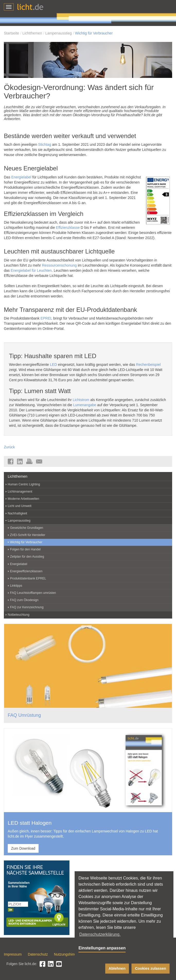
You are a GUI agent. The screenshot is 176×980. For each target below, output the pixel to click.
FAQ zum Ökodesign (24, 600)
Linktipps (16, 586)
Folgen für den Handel (25, 549)
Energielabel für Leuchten (31, 270)
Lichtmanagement (20, 492)
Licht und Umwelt (20, 506)
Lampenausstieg (59, 33)
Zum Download (23, 848)
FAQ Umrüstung (24, 715)
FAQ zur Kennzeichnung (27, 607)
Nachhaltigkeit (17, 513)
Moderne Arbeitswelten (23, 499)
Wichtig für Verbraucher (94, 33)
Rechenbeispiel (148, 365)
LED (53, 365)
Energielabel (21, 177)
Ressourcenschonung (59, 265)
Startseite (11, 33)
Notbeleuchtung (19, 615)
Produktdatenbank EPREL (28, 578)
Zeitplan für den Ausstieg (27, 557)
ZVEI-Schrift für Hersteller (28, 535)
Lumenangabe (85, 405)
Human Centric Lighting (24, 484)
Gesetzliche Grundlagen (27, 528)
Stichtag (45, 144)
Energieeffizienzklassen (26, 571)
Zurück (9, 447)
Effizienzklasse (68, 228)
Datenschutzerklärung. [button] (100, 934)
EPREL (46, 318)
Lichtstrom (81, 400)
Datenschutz (38, 954)
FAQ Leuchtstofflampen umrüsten (33, 593)
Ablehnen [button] (117, 968)
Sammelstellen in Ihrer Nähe (18, 885)
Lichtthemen (32, 33)
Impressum (13, 954)
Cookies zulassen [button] (151, 968)
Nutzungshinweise (69, 954)
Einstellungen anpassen (102, 948)
